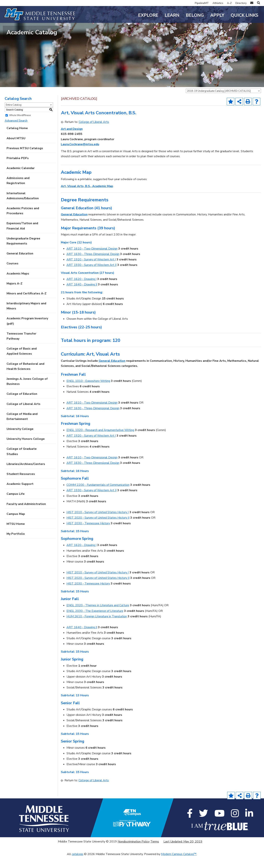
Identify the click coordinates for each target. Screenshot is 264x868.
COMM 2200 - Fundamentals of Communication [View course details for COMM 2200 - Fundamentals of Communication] (98, 496)
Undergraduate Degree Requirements (23, 252)
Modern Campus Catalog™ (179, 865)
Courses (12, 275)
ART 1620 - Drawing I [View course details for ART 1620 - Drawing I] (81, 290)
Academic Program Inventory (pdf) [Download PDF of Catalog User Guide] (27, 332)
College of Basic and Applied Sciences (22, 362)
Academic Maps (18, 285)
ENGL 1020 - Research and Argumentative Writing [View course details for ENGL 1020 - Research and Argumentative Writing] (100, 441)
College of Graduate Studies (22, 463)
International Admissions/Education (23, 207)
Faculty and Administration (26, 515)
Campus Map (16, 525)
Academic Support (20, 495)
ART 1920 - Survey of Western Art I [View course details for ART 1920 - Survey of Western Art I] (91, 271)
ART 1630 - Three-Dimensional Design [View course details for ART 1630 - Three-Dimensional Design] (93, 265)
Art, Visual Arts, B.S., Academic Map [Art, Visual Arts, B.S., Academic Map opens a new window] (87, 197)
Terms (155, 853)
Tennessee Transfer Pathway (21, 347)
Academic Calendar (21, 179)
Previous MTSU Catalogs (25, 159)
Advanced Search (16, 132)
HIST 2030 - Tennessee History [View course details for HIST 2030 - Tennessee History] (88, 535)
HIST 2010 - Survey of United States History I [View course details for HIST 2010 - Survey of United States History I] (98, 524)
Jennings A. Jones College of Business (27, 393)
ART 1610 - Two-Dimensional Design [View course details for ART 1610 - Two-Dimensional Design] (92, 260)
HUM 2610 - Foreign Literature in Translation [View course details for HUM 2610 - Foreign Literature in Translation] (97, 628)
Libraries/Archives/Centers (26, 475)
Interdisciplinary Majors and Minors (26, 317)
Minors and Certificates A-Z (26, 305)
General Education (20, 265)
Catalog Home (17, 139)
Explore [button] (148, 15)
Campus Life (16, 505)
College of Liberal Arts (23, 415)
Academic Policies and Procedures (23, 222)
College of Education (22, 405)
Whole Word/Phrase (20, 126)
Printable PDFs (18, 169)
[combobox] (223, 102)
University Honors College (26, 450)
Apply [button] (217, 15)
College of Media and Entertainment (22, 428)
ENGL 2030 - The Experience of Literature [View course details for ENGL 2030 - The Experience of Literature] (95, 622)
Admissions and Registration (18, 192)
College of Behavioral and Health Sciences (25, 378)
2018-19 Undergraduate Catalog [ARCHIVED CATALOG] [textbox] (219, 102)
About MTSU (16, 150)
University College (20, 440)
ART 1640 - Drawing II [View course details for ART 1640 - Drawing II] (82, 296)
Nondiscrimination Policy (134, 853)
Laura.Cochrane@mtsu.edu (80, 156)
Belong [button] (195, 15)
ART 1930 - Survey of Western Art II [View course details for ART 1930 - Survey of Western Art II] (92, 276)
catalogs (78, 865)
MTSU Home (16, 535)
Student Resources (21, 485)
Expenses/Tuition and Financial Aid (22, 237)
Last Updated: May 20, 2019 (183, 853)
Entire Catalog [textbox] (14, 116)
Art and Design (72, 140)
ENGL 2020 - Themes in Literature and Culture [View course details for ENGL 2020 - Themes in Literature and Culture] (98, 617)
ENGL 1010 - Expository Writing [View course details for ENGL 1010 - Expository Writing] (88, 392)
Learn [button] (172, 15)
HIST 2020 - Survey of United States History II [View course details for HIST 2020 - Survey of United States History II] (98, 529)
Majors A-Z (14, 295)
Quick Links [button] (245, 15)
